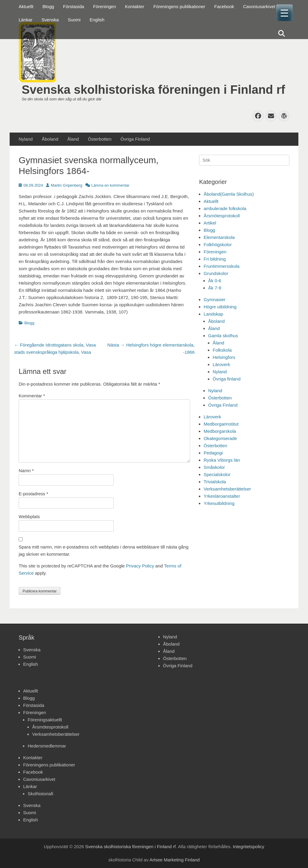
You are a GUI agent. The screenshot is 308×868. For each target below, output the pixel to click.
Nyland (26, 139)
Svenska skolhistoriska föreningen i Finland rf (153, 90)
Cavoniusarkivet (259, 6)
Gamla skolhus (223, 336)
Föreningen (105, 6)
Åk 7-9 (215, 288)
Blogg (48, 6)
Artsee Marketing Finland (175, 860)
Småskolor (214, 467)
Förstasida (74, 6)
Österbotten (100, 139)
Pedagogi (213, 453)
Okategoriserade (220, 438)
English (97, 20)
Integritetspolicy (248, 847)
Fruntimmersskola (222, 266)
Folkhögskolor (218, 245)
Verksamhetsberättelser (227, 489)
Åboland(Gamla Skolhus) (229, 194)
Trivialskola (215, 482)
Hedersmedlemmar (47, 746)
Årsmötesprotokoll (222, 216)
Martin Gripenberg (67, 185)
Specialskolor (217, 474)
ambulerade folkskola (225, 208)
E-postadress (33, 494)
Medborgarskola (220, 431)
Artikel (210, 223)
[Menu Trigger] (284, 13)
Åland (73, 139)
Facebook (224, 6)
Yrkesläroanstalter (222, 496)
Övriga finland (227, 379)
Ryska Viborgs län (222, 460)
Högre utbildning (220, 307)
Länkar (26, 20)
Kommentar (32, 396)
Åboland (50, 139)
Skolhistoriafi (40, 794)
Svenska (50, 20)
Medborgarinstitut (221, 424)
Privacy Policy (140, 566)
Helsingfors (224, 357)
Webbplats (29, 517)
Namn (26, 471)
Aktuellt (26, 6)
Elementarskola (219, 237)
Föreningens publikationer (179, 6)
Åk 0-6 (215, 281)
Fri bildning (215, 259)
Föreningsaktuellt (45, 720)
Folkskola (222, 350)
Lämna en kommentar (110, 185)
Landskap (213, 314)
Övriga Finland (135, 139)
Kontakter (135, 6)
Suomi (74, 20)
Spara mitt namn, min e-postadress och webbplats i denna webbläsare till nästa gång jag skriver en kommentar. (104, 550)
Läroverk (221, 364)
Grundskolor (216, 273)
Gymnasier (215, 300)
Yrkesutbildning (219, 503)
